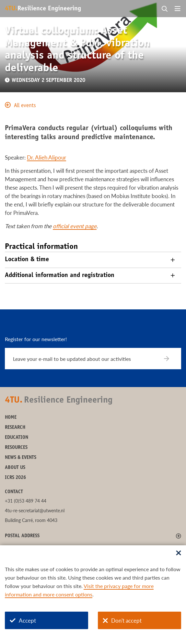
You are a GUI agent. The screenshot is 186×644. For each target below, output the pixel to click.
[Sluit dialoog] (179, 553)
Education (17, 438)
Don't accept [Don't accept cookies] (122, 621)
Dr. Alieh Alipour (46, 157)
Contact (14, 492)
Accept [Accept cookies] (23, 621)
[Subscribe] (171, 359)
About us (15, 468)
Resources (16, 448)
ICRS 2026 (15, 478)
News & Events (21, 458)
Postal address (22, 536)
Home (11, 418)
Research (15, 428)
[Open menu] (178, 9)
